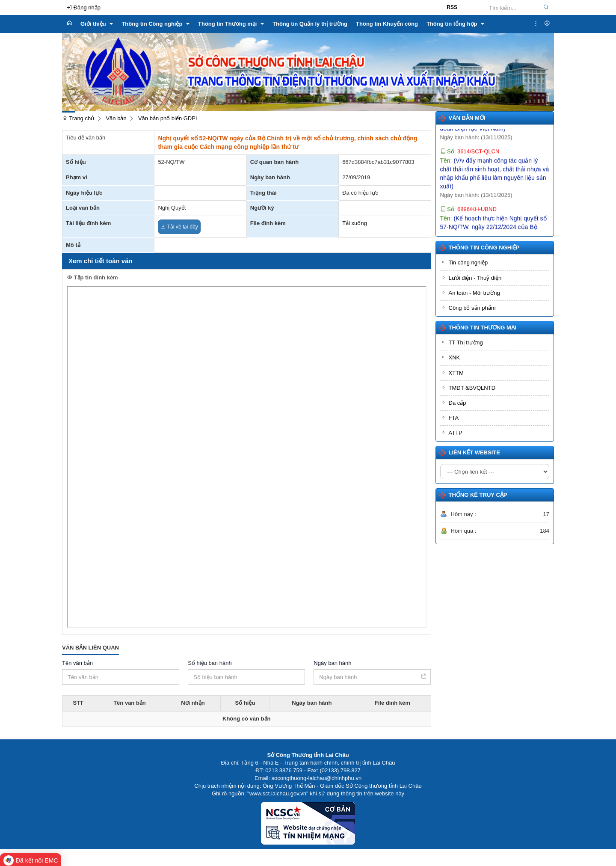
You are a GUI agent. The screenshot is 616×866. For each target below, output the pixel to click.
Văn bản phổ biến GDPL (168, 118)
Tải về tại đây (179, 227)
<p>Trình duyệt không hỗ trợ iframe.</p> (247, 457)
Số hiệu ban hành (210, 663)
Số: (470, 157)
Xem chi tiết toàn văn (101, 261)
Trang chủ (78, 118)
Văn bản (116, 118)
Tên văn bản (77, 663)
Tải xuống (355, 223)
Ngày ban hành (332, 663)
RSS (452, 7)
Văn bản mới (467, 118)
